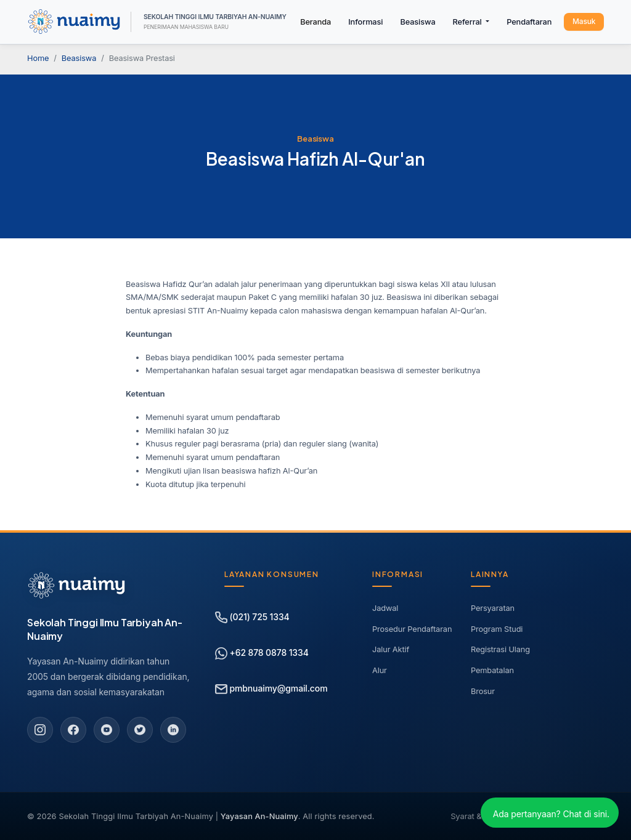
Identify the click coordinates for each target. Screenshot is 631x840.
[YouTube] (107, 730)
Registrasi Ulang (500, 649)
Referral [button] (468, 22)
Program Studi (497, 629)
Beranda (315, 22)
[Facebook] (73, 730)
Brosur (483, 691)
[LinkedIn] (173, 730)
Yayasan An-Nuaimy (259, 816)
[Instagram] (40, 730)
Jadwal (385, 608)
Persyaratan (493, 608)
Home (38, 58)
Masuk (584, 21)
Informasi (365, 22)
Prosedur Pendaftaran (412, 629)
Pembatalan (492, 670)
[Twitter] (140, 730)
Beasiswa (417, 22)
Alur (380, 670)
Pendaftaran (529, 22)
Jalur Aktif (391, 649)
